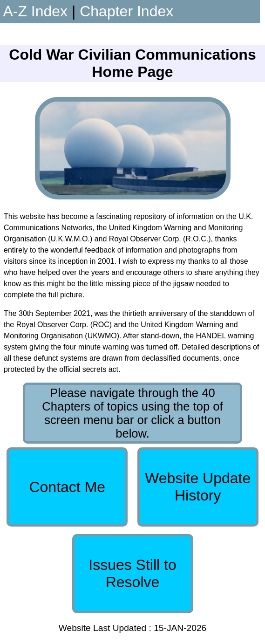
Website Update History (198, 487)
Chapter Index (126, 11)
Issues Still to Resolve (132, 573)
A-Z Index (35, 11)
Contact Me (67, 487)
